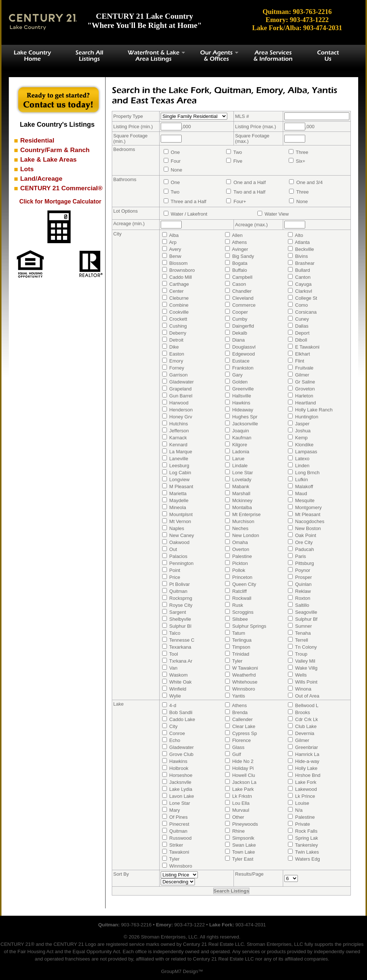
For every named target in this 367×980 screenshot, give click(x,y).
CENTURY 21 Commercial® (61, 188)
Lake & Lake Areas (48, 159)
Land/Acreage (41, 179)
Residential (37, 140)
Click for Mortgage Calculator (60, 201)
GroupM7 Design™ (182, 971)
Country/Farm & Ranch (55, 150)
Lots (27, 169)
